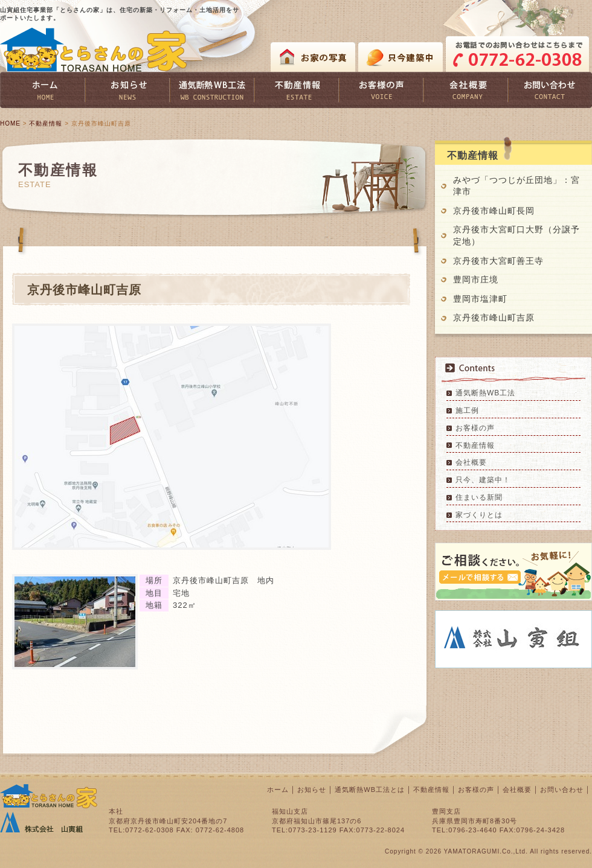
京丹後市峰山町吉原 (494, 318)
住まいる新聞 (479, 497)
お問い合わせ (562, 790)
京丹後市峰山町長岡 (498, 211)
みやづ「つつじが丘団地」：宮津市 (516, 186)
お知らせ (312, 790)
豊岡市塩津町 (480, 299)
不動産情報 (46, 123)
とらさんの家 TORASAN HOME (94, 50)
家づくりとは (479, 515)
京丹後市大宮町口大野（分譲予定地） (516, 235)
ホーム (278, 790)
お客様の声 (475, 428)
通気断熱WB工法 (485, 393)
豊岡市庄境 (476, 279)
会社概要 (471, 462)
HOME (10, 123)
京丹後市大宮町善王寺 (498, 261)
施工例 (467, 410)
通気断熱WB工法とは (370, 790)
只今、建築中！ (483, 480)
